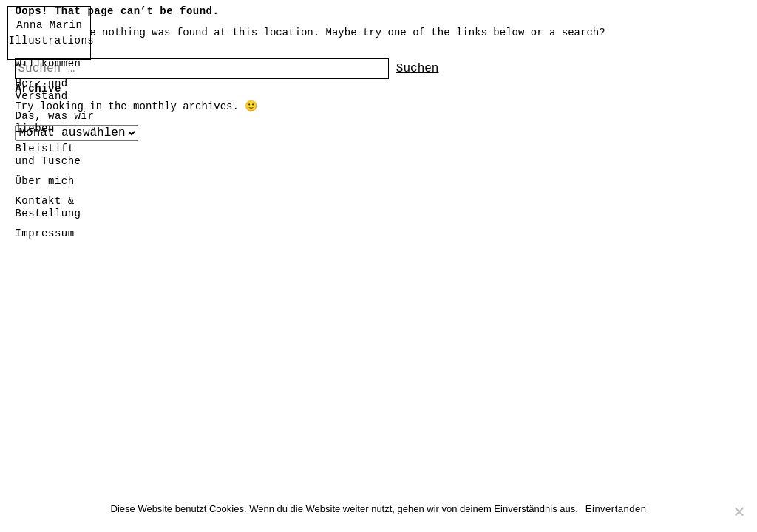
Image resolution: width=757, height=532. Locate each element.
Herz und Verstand (41, 90)
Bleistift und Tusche (48, 155)
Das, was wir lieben (54, 122)
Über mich (44, 181)
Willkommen (48, 64)
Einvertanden (616, 509)
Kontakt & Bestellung (48, 207)
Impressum (44, 233)
